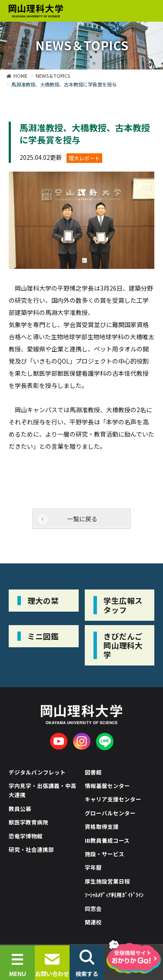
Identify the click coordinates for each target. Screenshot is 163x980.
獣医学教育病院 (28, 822)
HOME (20, 76)
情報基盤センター (107, 786)
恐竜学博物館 (26, 836)
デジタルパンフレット (37, 772)
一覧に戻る (82, 519)
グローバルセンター (110, 813)
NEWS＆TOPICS (53, 76)
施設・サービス (105, 854)
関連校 (93, 922)
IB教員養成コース (107, 840)
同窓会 (93, 909)
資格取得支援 (102, 826)
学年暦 (93, 867)
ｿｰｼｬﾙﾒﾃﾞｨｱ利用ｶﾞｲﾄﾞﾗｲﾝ (114, 895)
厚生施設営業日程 (107, 881)
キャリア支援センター (113, 799)
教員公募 (20, 809)
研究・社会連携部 (31, 849)
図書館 (93, 772)
